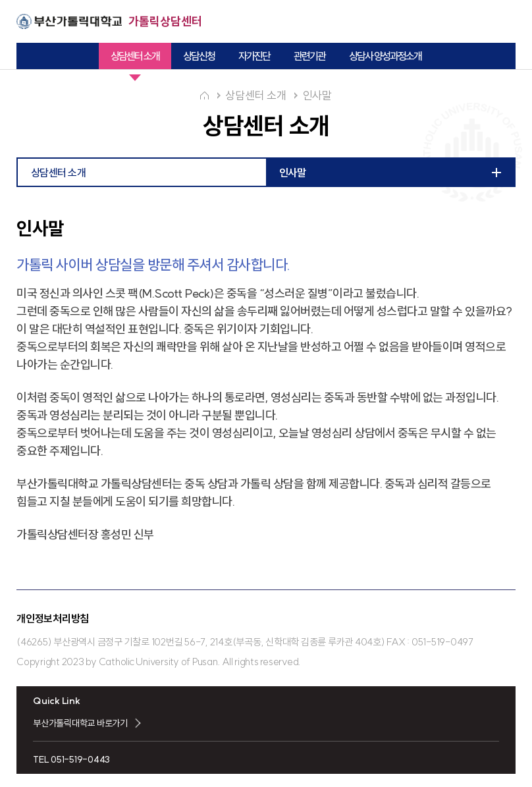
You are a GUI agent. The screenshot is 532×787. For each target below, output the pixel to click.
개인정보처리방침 (53, 618)
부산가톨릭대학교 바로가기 (80, 723)
